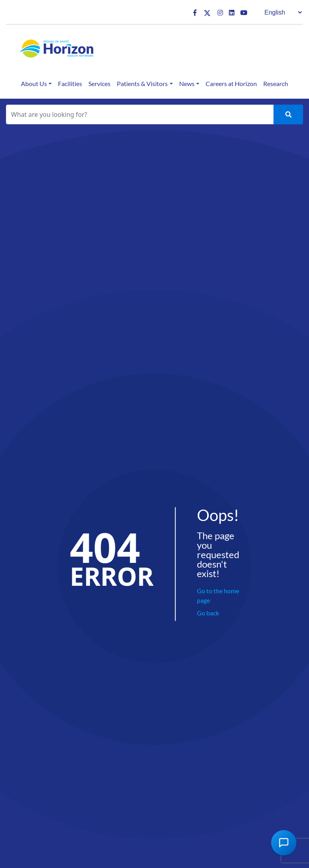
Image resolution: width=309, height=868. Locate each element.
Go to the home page (218, 595)
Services (99, 83)
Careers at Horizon (231, 83)
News (187, 83)
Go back (208, 613)
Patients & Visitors (142, 83)
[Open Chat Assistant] (284, 843)
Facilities (70, 83)
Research (276, 83)
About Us (34, 83)
